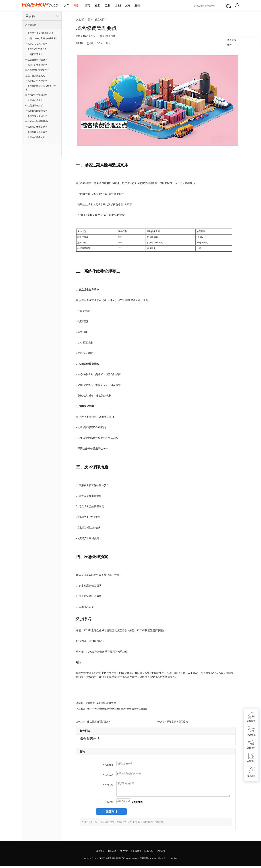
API (146, 5)
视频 (94, 5)
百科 (32, 16)
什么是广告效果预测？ (36, 65)
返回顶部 (251, 772)
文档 (133, 5)
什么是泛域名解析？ (35, 105)
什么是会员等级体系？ (36, 137)
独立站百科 (31, 25)
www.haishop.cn (132, 860)
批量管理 (109, 703)
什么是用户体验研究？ (36, 127)
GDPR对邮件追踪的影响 (37, 121)
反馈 (158, 5)
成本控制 (100, 703)
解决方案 (110, 852)
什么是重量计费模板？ (36, 60)
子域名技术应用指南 (177, 720)
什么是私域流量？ (34, 54)
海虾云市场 (136, 852)
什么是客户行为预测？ (36, 81)
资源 (107, 5)
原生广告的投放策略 (35, 75)
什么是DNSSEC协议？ (36, 49)
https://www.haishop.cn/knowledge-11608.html (108, 708)
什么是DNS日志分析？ (36, 44)
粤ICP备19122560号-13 (168, 860)
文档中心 (97, 852)
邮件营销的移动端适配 (36, 95)
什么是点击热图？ (34, 100)
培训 (81, 5)
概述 (229, 45)
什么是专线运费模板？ (36, 116)
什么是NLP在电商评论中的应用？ (42, 38)
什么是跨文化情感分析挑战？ (40, 33)
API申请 (123, 852)
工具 (120, 5)
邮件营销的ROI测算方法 (37, 70)
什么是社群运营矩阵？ (36, 132)
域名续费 (90, 703)
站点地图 (151, 852)
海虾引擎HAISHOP (148, 860)
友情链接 (164, 852)
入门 (68, 5)
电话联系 (251, 731)
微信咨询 (251, 744)
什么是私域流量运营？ (36, 111)
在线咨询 (251, 717)
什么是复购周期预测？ (98, 720)
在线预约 (251, 758)
